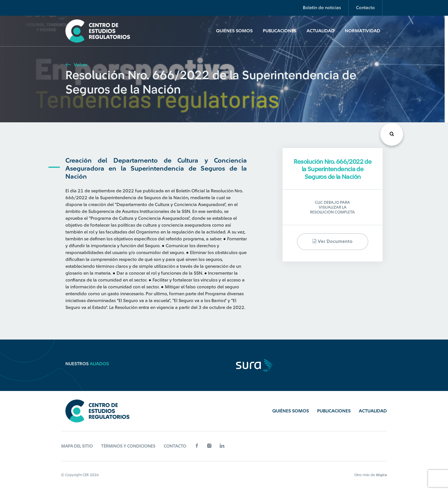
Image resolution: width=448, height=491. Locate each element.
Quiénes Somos (234, 31)
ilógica (381, 475)
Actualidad (321, 31)
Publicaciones (280, 31)
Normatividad (363, 31)
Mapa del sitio (77, 446)
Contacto (365, 8)
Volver (76, 65)
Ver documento (332, 241)
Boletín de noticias (322, 8)
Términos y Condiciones (128, 446)
